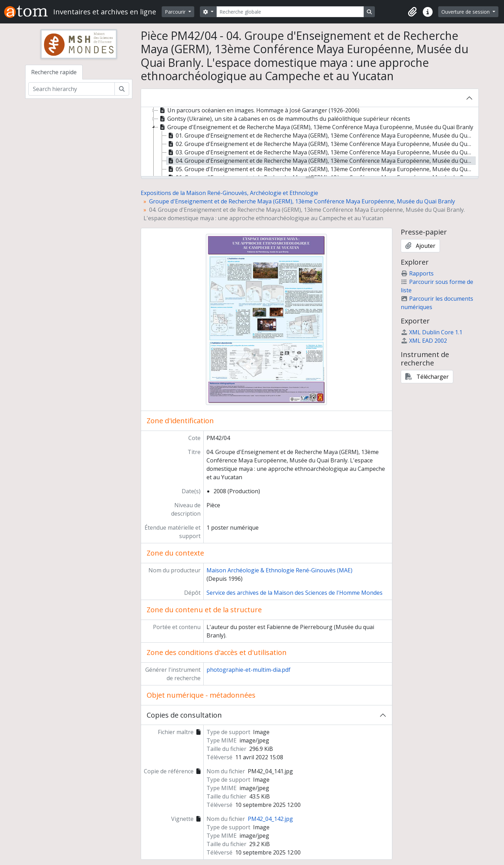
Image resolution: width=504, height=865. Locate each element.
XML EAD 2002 (424, 341)
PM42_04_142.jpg (270, 819)
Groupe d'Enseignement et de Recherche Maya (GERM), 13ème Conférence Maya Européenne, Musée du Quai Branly (302, 201)
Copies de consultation (184, 715)
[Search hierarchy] (72, 89)
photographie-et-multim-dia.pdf (248, 670)
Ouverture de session (466, 12)
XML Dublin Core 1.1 (432, 332)
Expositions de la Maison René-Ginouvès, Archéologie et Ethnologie (229, 193)
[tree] (310, 142)
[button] (412, 12)
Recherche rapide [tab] (54, 72)
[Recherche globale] (290, 12)
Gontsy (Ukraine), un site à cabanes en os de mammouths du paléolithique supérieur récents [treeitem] (284, 119)
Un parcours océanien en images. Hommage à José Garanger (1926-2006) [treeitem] (259, 110)
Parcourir (176, 12)
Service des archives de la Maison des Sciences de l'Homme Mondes (295, 593)
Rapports (417, 273)
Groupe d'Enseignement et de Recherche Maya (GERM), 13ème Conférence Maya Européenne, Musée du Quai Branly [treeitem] (316, 127)
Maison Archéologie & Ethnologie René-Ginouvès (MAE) (279, 570)
